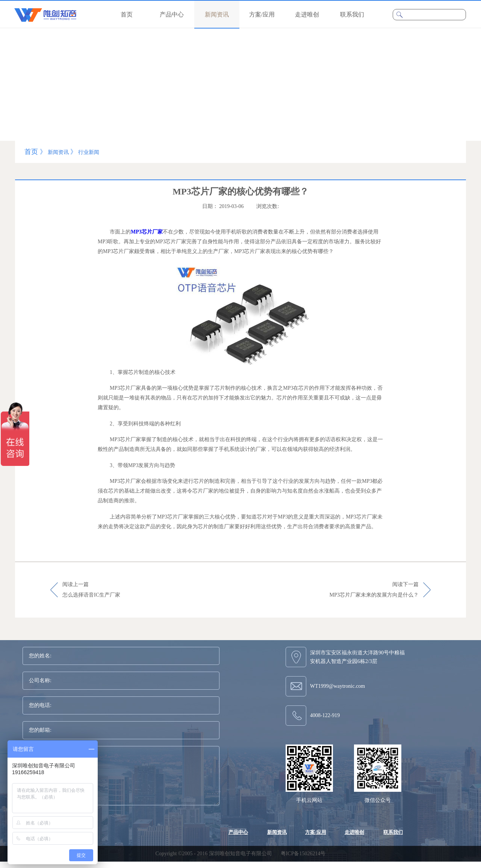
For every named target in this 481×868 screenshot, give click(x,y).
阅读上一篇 (91, 590)
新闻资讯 (58, 152)
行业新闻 (89, 152)
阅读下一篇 (374, 590)
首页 (127, 14)
